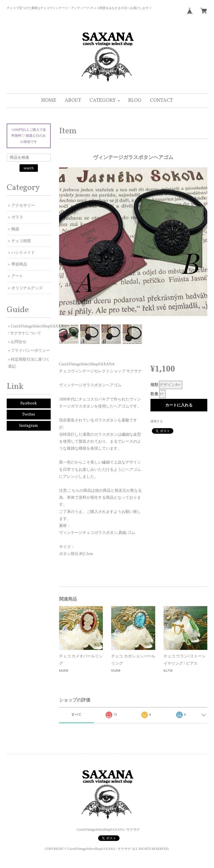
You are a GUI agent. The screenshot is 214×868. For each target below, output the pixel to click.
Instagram (29, 426)
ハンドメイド (23, 253)
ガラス (17, 217)
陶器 (15, 229)
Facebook (29, 403)
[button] (105, 101)
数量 (154, 394)
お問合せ (19, 342)
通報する (157, 421)
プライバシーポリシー (30, 350)
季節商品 (19, 264)
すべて (76, 715)
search (29, 168)
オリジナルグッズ (27, 288)
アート (17, 276)
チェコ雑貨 (21, 241)
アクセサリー (23, 205)
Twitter (29, 415)
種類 (154, 385)
